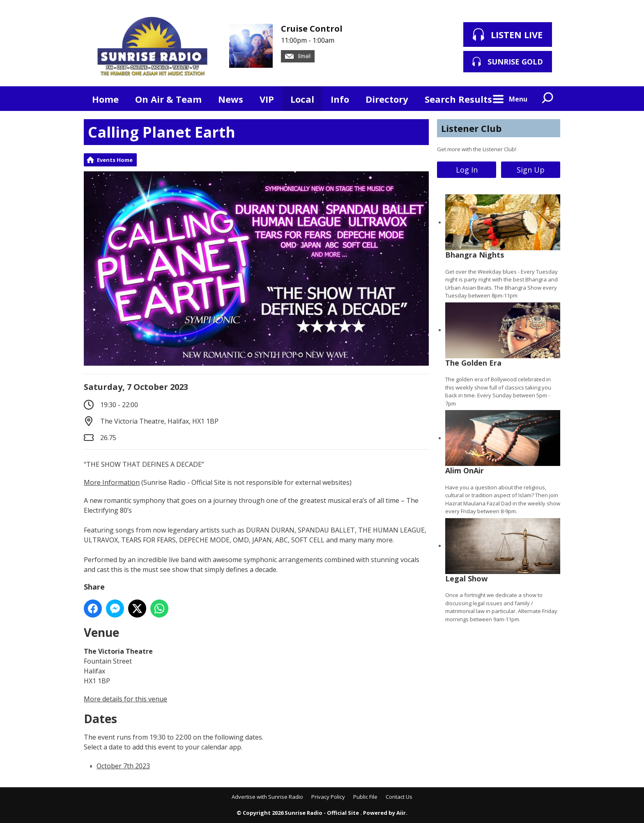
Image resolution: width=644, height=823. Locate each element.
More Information (112, 482)
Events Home (115, 160)
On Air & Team (168, 99)
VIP (267, 99)
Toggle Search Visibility (548, 99)
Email (298, 56)
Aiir (401, 813)
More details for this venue (125, 699)
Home (105, 99)
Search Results (458, 99)
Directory (387, 99)
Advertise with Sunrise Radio (267, 797)
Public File (365, 797)
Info (340, 99)
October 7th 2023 (123, 766)
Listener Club (471, 128)
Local (302, 99)
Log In (467, 170)
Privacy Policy (328, 797)
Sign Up (531, 170)
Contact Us (399, 797)
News (231, 99)
